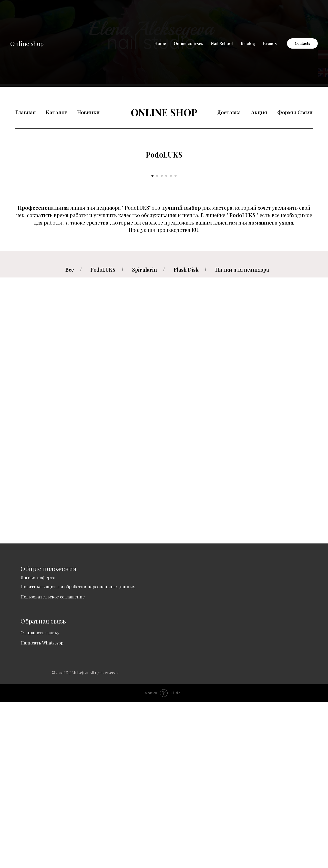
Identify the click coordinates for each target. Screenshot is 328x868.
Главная (25, 112)
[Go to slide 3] (162, 342)
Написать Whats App (42, 809)
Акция (259, 112)
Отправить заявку (40, 798)
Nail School (222, 43)
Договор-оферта (38, 743)
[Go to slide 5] (171, 342)
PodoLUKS (103, 436)
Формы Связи (295, 112)
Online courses (188, 43)
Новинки (88, 112)
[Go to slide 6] (176, 342)
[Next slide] (287, 251)
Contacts (302, 43)
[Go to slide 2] (157, 342)
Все (70, 436)
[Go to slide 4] (166, 342)
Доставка (229, 112)
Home (160, 43)
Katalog (248, 43)
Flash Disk (186, 436)
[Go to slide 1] (152, 342)
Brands (270, 43)
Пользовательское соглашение (53, 763)
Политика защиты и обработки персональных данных (78, 752)
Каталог (56, 112)
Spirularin (145, 436)
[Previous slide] (41, 251)
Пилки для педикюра (242, 436)
